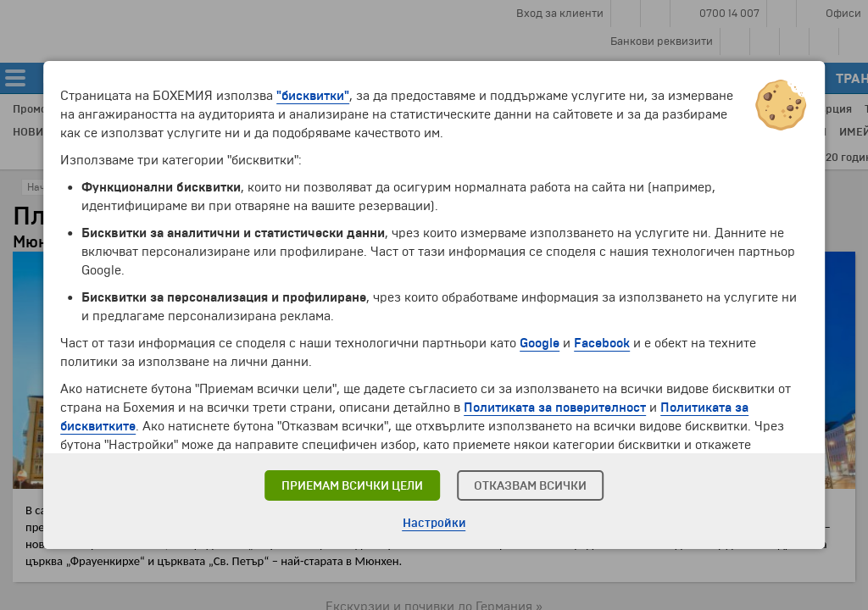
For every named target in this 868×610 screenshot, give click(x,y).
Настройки (434, 523)
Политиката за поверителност (555, 408)
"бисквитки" (313, 96)
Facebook (602, 343)
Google (540, 343)
